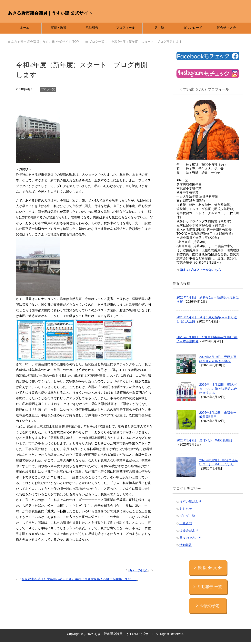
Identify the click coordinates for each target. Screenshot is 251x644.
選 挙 (159, 29)
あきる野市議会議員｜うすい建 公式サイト (99, 12)
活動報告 (92, 29)
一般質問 (186, 525)
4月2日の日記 (137, 572)
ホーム (25, 29)
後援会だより (189, 532)
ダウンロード (193, 29)
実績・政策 (58, 29)
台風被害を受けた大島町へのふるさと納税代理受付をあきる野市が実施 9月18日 (79, 581)
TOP (45, 43)
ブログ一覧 (48, 91)
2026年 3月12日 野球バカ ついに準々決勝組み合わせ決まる (218, 391)
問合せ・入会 (226, 29)
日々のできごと (190, 539)
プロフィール (125, 29)
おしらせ (186, 510)
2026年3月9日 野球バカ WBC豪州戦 (204, 442)
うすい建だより (190, 503)
